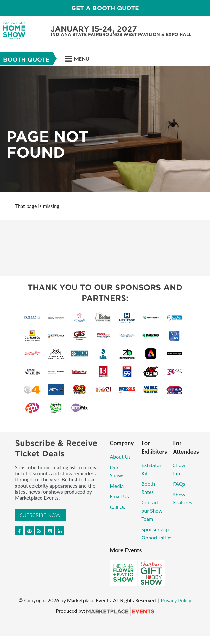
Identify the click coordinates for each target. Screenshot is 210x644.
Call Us (118, 507)
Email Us (119, 496)
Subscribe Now (40, 515)
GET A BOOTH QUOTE (105, 8)
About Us (120, 456)
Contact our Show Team (152, 510)
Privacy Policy (176, 600)
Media (117, 486)
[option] (105, 129)
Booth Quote (26, 60)
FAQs (179, 484)
